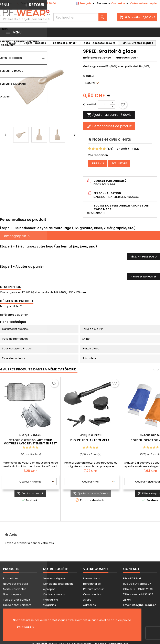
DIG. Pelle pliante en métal (91, 440)
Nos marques (12, 594)
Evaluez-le (119, 163)
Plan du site (51, 600)
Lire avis (98, 163)
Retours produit (93, 589)
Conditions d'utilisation (58, 584)
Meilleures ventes (15, 589)
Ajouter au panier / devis (91, 493)
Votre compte (96, 569)
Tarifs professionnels (17, 600)
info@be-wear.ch (144, 605)
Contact (8, 3)
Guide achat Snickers (17, 605)
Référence (90, 58)
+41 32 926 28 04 (45, 3)
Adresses (89, 605)
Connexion (118, 3)
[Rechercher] (80, 17)
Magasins (49, 605)
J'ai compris (25, 627)
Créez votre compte (143, 3)
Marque (121, 58)
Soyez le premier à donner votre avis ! (30, 543)
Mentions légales (54, 578)
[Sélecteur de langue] (86, 3)
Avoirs (87, 600)
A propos (49, 589)
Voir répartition (98, 155)
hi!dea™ (17, 306)
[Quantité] (104, 105)
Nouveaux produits (15, 584)
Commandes (92, 594)
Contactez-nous (54, 594)
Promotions (11, 578)
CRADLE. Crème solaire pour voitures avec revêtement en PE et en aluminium (30, 443)
